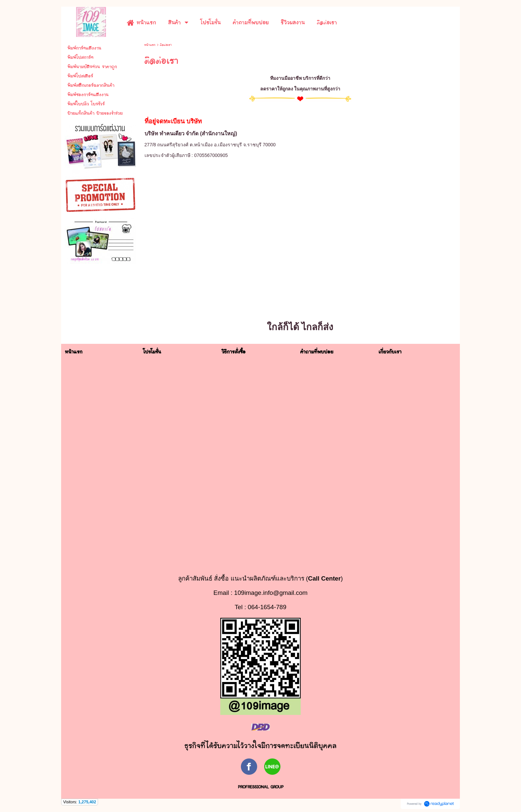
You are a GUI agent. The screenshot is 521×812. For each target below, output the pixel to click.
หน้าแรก (150, 45)
